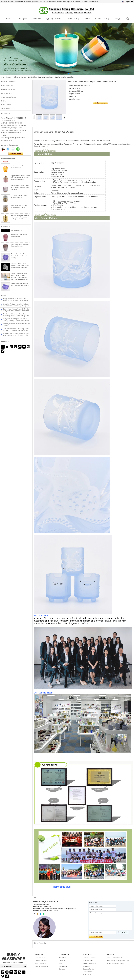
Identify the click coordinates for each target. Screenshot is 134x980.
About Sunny (73, 18)
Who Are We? (87, 975)
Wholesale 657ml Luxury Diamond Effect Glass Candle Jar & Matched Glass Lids (20, 266)
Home (7, 18)
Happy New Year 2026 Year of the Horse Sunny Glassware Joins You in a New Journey (16, 300)
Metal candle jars (7, 93)
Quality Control (54, 18)
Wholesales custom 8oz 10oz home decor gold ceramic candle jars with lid (20, 218)
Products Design (88, 961)
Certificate (86, 966)
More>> (18, 295)
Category (9, 77)
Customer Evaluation (90, 958)
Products (37, 18)
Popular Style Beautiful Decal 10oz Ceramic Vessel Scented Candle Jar (20, 188)
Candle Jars (21, 18)
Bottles (4, 101)
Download (62, 969)
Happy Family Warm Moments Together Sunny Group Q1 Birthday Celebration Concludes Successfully (16, 310)
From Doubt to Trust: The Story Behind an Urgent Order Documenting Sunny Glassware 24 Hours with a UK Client (16, 330)
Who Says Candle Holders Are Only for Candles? (16, 325)
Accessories (6, 109)
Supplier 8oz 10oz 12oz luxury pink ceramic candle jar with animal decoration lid (20, 178)
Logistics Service (88, 969)
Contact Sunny (102, 18)
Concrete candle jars (8, 97)
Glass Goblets (6, 105)
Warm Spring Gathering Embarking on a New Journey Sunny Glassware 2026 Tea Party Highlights (16, 335)
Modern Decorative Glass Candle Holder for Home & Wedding (19, 256)
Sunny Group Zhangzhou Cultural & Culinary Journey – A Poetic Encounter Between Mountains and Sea (16, 320)
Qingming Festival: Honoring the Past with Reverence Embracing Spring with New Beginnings (16, 306)
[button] (63, 74)
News (87, 18)
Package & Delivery (89, 963)
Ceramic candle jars (8, 90)
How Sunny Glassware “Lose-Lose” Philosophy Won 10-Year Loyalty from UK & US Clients (16, 315)
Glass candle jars (20, 77)
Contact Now (16, 153)
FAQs (117, 18)
